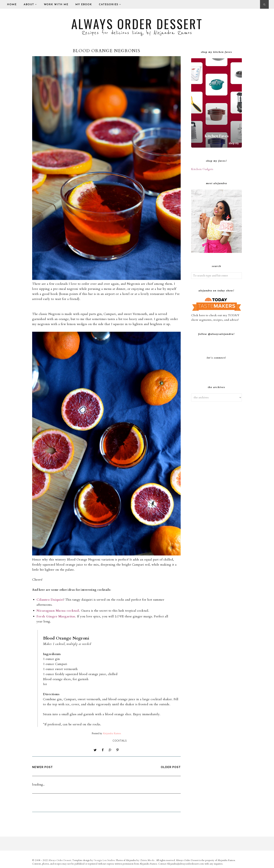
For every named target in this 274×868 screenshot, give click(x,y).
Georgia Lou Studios (104, 860)
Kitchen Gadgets (202, 169)
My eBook (84, 5)
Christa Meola (147, 860)
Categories (110, 5)
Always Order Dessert (137, 24)
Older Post (171, 767)
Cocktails (120, 741)
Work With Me (56, 5)
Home (12, 5)
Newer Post (42, 767)
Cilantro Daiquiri (50, 600)
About (30, 5)
